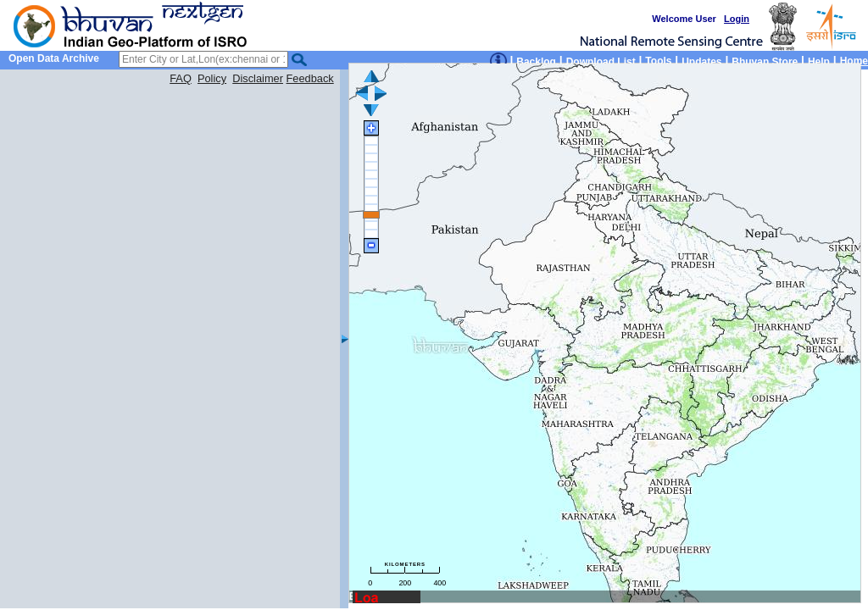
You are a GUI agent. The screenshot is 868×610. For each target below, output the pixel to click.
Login (737, 19)
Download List (601, 62)
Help (819, 62)
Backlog (536, 62)
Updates (701, 62)
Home (854, 61)
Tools (658, 61)
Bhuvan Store (765, 62)
